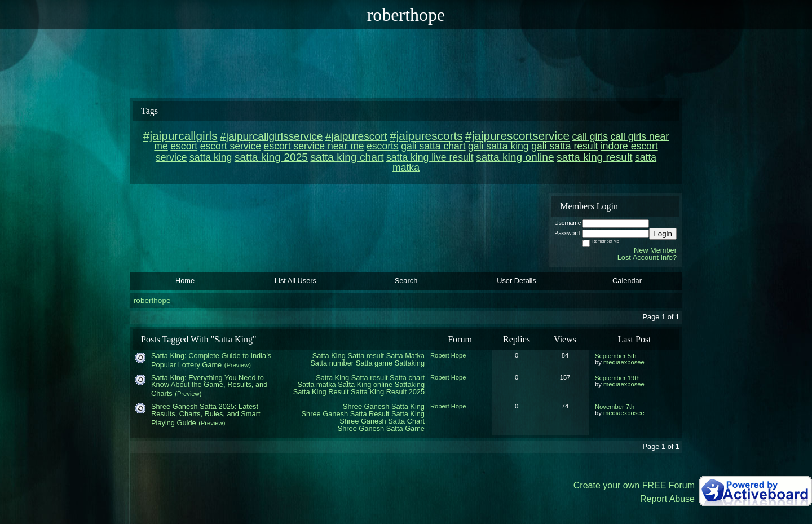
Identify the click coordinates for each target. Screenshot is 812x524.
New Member (655, 250)
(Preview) (238, 365)
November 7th (615, 407)
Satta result (366, 356)
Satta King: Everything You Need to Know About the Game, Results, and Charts (209, 386)
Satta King (329, 356)
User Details (517, 281)
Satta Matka (405, 356)
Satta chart (407, 378)
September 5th (615, 356)
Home (185, 281)
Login (663, 234)
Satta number (332, 363)
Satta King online (365, 384)
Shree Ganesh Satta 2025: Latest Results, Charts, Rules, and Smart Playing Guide (206, 415)
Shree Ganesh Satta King (384, 406)
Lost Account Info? (647, 257)
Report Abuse (667, 499)
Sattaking (410, 363)
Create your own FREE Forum (634, 485)
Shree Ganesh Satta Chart (382, 421)
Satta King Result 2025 (388, 392)
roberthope (152, 300)
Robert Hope (448, 355)
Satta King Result (321, 392)
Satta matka (316, 384)
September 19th (617, 378)
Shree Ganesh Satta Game (381, 428)
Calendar (627, 281)
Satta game (374, 363)
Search (406, 281)
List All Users (295, 281)
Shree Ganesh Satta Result (346, 414)
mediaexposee (624, 362)
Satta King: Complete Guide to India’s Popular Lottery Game (211, 360)
